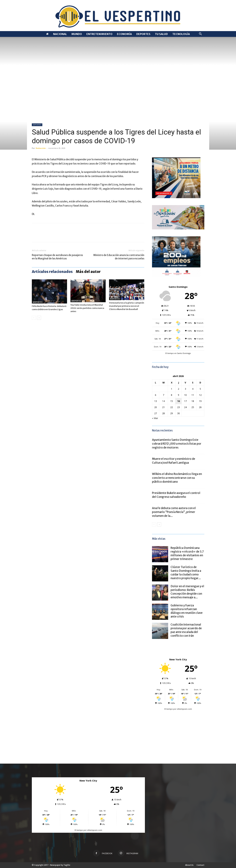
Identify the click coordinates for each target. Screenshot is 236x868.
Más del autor (88, 272)
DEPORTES (143, 34)
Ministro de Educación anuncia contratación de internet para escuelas (119, 257)
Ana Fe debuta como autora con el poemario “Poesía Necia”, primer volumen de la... (174, 512)
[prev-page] (34, 318)
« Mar (155, 418)
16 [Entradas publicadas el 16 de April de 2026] (178, 401)
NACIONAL (60, 34)
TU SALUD (161, 34)
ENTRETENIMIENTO (99, 34)
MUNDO (77, 34)
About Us (189, 865)
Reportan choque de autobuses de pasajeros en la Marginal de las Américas (57, 257)
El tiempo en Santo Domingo (178, 353)
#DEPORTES (38, 302)
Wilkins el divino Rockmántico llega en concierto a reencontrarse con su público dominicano (177, 478)
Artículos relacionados (52, 272)
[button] (200, 34)
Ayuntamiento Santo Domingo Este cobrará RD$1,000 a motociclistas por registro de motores (177, 444)
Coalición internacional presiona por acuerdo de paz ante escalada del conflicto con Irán (186, 630)
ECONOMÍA (124, 34)
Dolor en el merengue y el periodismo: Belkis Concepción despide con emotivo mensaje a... (187, 592)
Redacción (41, 148)
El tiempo (169, 709)
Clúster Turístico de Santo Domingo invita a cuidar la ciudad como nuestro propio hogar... (186, 573)
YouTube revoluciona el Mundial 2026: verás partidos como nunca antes (87, 308)
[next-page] (39, 318)
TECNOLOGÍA (181, 34)
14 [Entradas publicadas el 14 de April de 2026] (163, 401)
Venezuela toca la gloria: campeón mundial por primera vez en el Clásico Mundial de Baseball (127, 306)
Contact (200, 865)
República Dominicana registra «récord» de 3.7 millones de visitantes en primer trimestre (187, 553)
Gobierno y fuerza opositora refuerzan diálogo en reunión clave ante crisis (187, 611)
